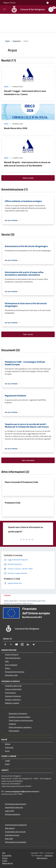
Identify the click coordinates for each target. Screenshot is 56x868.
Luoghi (8, 761)
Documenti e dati (11, 675)
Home (7, 41)
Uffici (7, 661)
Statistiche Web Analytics (45, 857)
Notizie (8, 744)
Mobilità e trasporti (12, 703)
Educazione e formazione (18, 713)
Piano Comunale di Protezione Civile (21, 482)
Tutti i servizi (28, 334)
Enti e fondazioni (11, 665)
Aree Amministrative (13, 658)
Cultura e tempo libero (13, 689)
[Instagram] (22, 644)
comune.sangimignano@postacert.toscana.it (22, 791)
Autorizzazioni (14, 731)
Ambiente (12, 724)
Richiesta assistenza (13, 814)
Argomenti (17, 41)
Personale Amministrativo (15, 672)
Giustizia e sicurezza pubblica (19, 717)
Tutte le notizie (28, 178)
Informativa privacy (12, 835)
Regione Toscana (9, 3)
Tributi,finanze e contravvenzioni (21, 720)
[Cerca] (51, 9)
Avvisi (6, 87)
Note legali (9, 839)
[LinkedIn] (28, 644)
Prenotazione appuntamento (16, 804)
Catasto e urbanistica (13, 700)
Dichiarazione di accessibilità (16, 842)
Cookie (5, 861)
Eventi (7, 764)
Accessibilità (7, 855)
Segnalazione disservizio (14, 807)
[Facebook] (5, 644)
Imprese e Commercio (13, 696)
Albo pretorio (10, 828)
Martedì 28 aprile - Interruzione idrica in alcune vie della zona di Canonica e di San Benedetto (27, 164)
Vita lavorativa (10, 693)
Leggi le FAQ (10, 811)
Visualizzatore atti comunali (15, 832)
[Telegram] (33, 644)
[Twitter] (11, 644)
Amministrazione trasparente (16, 825)
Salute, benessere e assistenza (20, 727)
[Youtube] (17, 644)
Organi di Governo (12, 654)
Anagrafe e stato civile (13, 686)
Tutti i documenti (28, 460)
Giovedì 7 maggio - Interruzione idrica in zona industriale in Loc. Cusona (25, 93)
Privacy (5, 858)
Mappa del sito (8, 863)
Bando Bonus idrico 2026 (16, 128)
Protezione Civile (13, 503)
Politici (8, 668)
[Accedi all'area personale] (48, 3)
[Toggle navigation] (4, 9)
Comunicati (9, 747)
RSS (4, 853)
